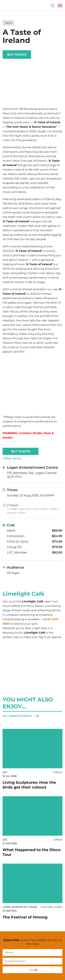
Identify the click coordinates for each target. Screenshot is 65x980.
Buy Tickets (17, 55)
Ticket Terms (12, 458)
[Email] (32, 961)
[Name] (32, 953)
